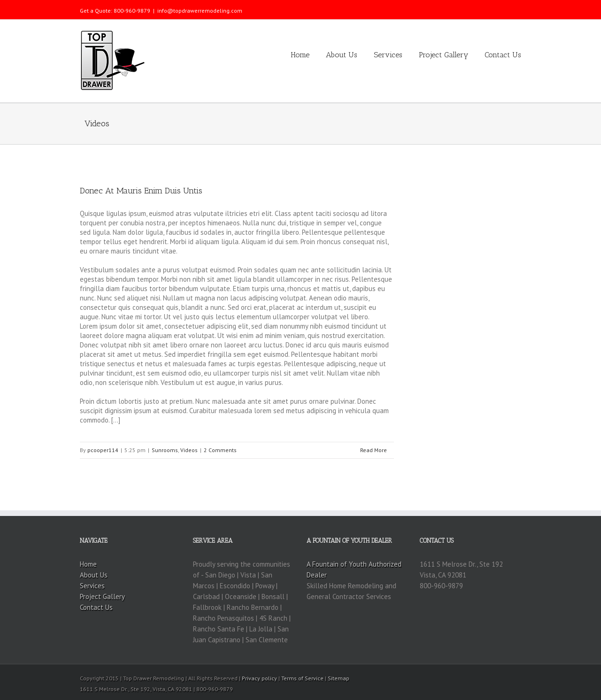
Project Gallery (443, 55)
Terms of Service (302, 678)
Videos (189, 450)
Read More (374, 450)
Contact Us (503, 55)
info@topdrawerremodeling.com (200, 11)
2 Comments (220, 450)
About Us (342, 55)
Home (300, 55)
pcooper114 (103, 450)
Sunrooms (165, 450)
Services (388, 55)
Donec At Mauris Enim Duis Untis (141, 191)
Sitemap (339, 678)
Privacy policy (259, 678)
